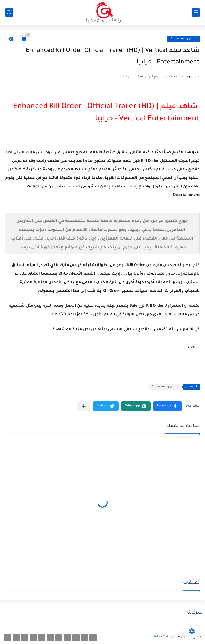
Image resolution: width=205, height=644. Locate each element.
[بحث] (9, 12)
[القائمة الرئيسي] (196, 12)
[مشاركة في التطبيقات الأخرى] (84, 406)
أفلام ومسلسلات (183, 39)
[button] (167, 406)
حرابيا (158, 637)
